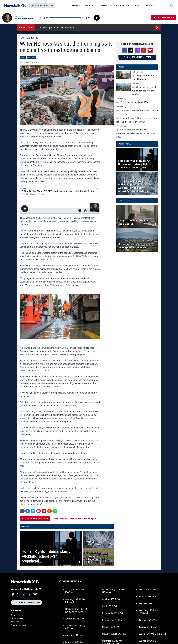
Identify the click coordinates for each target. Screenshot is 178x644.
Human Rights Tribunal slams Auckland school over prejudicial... (46, 556)
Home (22, 38)
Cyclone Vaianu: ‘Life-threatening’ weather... (94, 543)
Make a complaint (19, 625)
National (35, 38)
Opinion (138, 6)
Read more (137, 76)
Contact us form (18, 615)
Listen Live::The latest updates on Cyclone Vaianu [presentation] (89, 28)
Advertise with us (18, 622)
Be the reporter (17, 618)
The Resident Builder (23, 19)
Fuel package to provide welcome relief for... (92, 559)
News (28, 38)
